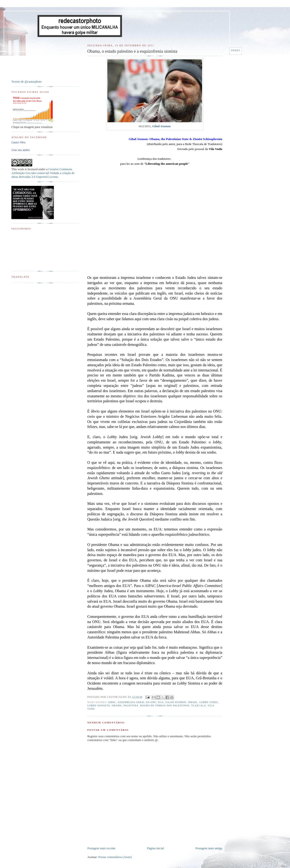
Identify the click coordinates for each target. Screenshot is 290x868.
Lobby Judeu (209, 702)
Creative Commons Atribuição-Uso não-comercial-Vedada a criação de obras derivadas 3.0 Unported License (43, 173)
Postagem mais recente (101, 848)
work (21, 169)
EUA (161, 702)
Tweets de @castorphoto (27, 82)
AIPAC (112, 702)
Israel (193, 702)
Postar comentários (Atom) (115, 857)
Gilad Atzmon (161, 126)
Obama (117, 706)
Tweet (235, 50)
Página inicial (156, 848)
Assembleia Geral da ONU (137, 702)
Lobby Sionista (99, 706)
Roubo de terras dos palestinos (165, 706)
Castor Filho (18, 142)
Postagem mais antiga (209, 848)
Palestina (131, 706)
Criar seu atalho (21, 150)
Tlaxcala (199, 706)
